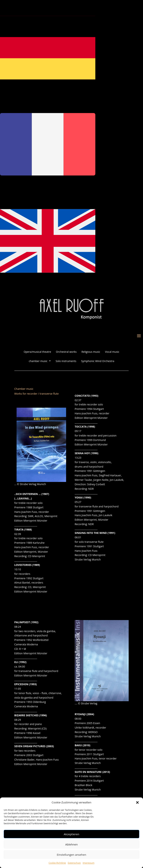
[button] (137, 802)
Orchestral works (66, 352)
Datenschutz (74, 863)
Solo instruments (66, 361)
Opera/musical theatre (37, 352)
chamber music (38, 361)
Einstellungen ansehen (71, 855)
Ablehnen (72, 844)
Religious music (91, 352)
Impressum (89, 863)
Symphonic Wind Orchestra (98, 361)
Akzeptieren (71, 834)
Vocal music (112, 352)
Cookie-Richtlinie (57, 863)
